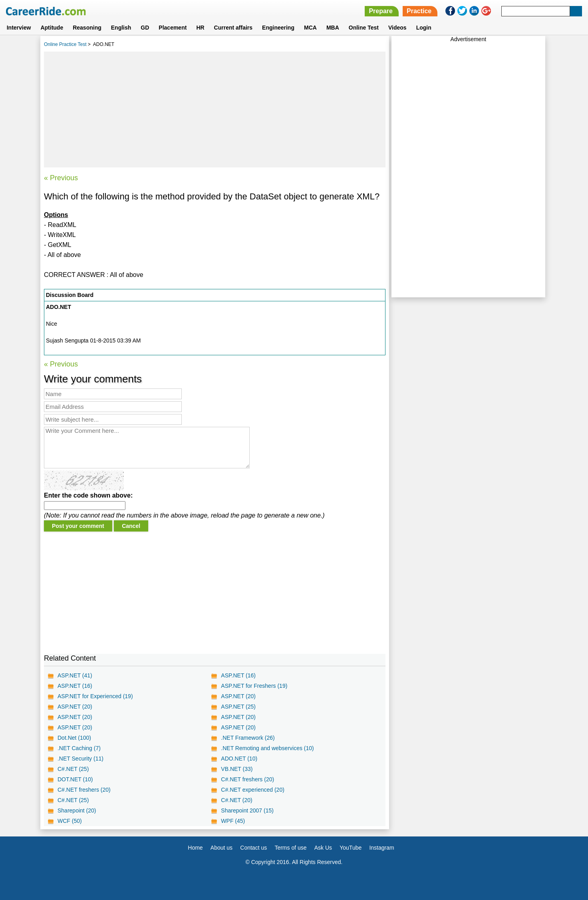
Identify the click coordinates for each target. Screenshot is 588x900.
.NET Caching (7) (79, 748)
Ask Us (323, 848)
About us (221, 848)
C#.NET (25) (73, 769)
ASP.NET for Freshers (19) (254, 686)
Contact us (253, 848)
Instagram (381, 848)
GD (145, 28)
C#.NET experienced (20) (252, 790)
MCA (310, 28)
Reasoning (87, 28)
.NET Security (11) (80, 759)
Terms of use (290, 848)
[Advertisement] (215, 110)
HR (200, 28)
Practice (419, 11)
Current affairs (233, 28)
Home (195, 848)
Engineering (278, 28)
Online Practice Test (65, 44)
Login (424, 28)
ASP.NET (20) (238, 696)
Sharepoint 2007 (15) (247, 810)
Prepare (381, 11)
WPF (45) (233, 821)
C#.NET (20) (236, 800)
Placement (173, 28)
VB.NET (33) (237, 769)
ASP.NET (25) (238, 707)
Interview (19, 28)
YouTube (351, 848)
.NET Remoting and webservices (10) (267, 748)
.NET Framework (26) (248, 738)
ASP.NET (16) (238, 675)
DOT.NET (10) (75, 779)
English (121, 28)
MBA (333, 28)
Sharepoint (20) (77, 810)
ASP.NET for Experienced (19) (95, 696)
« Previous (61, 178)
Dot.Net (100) (74, 738)
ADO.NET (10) (239, 759)
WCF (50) (70, 821)
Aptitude (52, 28)
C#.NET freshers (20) (247, 779)
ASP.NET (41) (75, 675)
